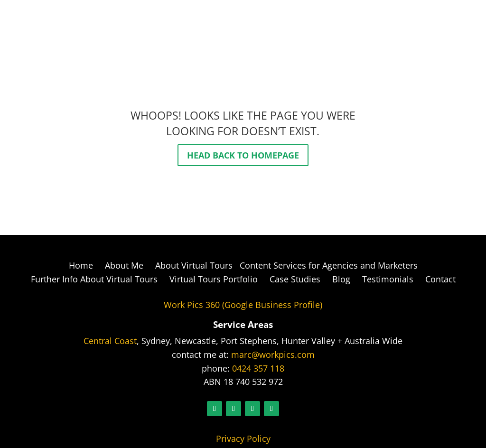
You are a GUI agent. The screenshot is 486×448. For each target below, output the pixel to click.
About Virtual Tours (194, 265)
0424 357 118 (258, 368)
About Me (124, 265)
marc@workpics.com (273, 355)
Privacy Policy (243, 439)
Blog (341, 279)
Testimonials (388, 279)
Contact (440, 279)
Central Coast (110, 341)
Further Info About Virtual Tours (94, 279)
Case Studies (295, 279)
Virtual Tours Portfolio (214, 279)
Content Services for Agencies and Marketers (327, 265)
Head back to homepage (243, 155)
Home (81, 265)
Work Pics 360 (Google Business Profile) (243, 305)
